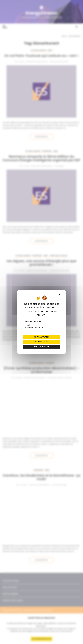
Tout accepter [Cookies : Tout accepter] (41, 337)
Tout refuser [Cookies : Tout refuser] (42, 342)
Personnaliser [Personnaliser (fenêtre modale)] (42, 347)
